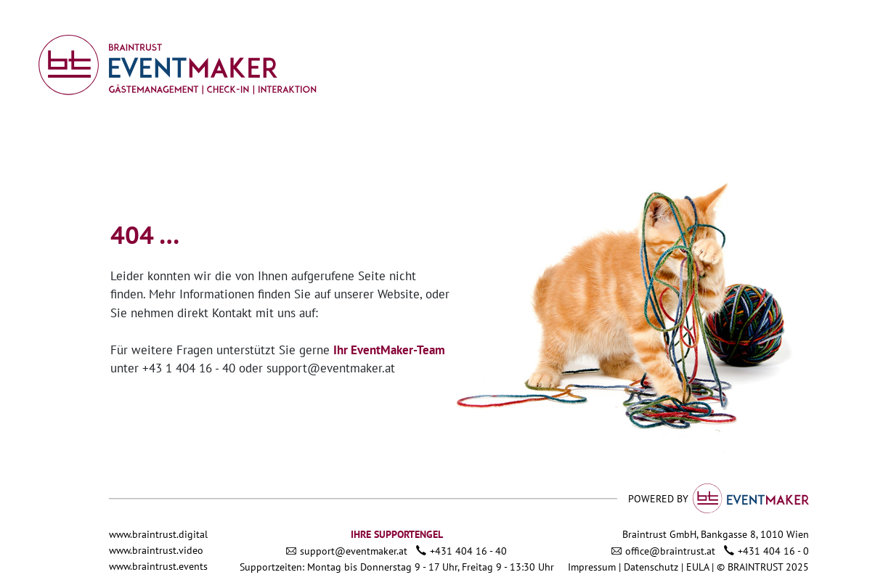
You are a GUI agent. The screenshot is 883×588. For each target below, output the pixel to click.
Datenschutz (651, 567)
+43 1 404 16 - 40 (189, 368)
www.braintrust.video (156, 550)
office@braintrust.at (670, 551)
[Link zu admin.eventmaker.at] (177, 64)
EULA (699, 567)
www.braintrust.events (158, 566)
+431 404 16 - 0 (773, 551)
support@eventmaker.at (331, 368)
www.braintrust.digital (158, 534)
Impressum (592, 567)
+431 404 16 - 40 (468, 551)
